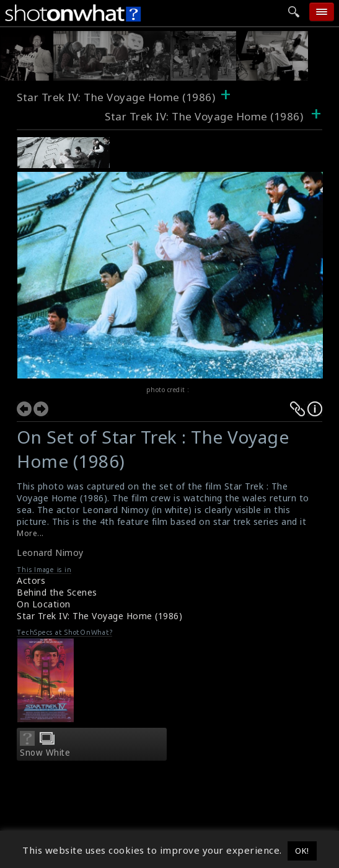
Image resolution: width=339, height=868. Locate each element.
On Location (44, 604)
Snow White (45, 753)
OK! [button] (302, 851)
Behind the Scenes (57, 592)
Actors (31, 580)
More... (30, 533)
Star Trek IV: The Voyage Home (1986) (116, 97)
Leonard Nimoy (50, 553)
